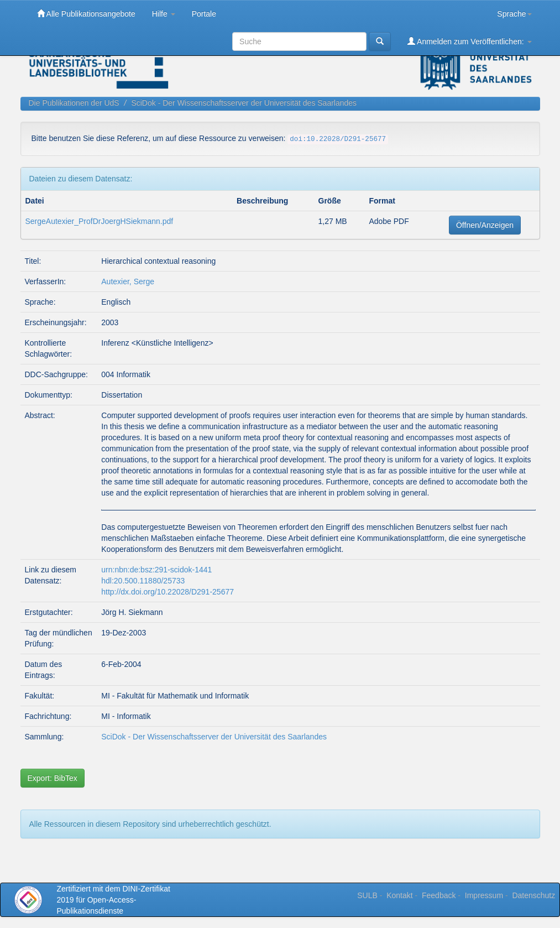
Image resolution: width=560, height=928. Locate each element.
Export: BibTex (53, 778)
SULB (367, 895)
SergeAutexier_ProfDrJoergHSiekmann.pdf (100, 221)
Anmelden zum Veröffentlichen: (470, 41)
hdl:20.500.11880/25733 (143, 581)
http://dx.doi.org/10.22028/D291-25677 (168, 592)
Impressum (484, 895)
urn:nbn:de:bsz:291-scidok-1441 (156, 570)
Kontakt (399, 895)
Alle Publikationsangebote (86, 14)
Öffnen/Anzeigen (485, 225)
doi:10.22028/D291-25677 (338, 139)
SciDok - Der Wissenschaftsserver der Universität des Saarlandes (244, 103)
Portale (204, 14)
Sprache (514, 14)
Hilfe (164, 14)
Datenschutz (533, 895)
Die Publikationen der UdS (74, 103)
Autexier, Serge (128, 281)
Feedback (439, 895)
